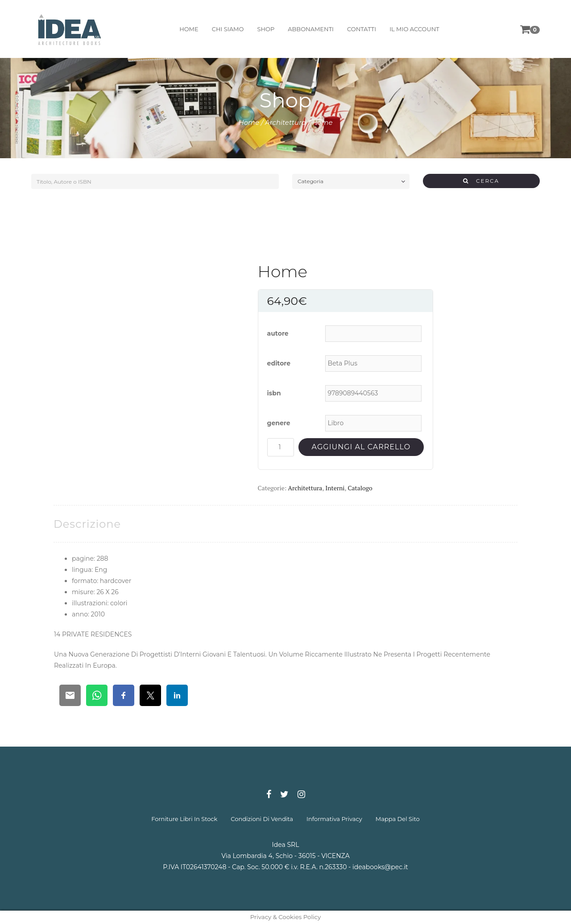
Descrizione (87, 524)
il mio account (414, 29)
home (189, 29)
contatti (362, 29)
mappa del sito (398, 819)
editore (279, 363)
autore (278, 333)
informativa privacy (334, 819)
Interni (335, 488)
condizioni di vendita (262, 819)
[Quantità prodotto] (281, 447)
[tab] (87, 524)
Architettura (285, 122)
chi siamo (228, 29)
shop (266, 29)
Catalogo (360, 488)
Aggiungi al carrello (361, 447)
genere (279, 423)
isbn (274, 393)
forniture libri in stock (184, 819)
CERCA (481, 181)
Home (249, 122)
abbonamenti (311, 29)
